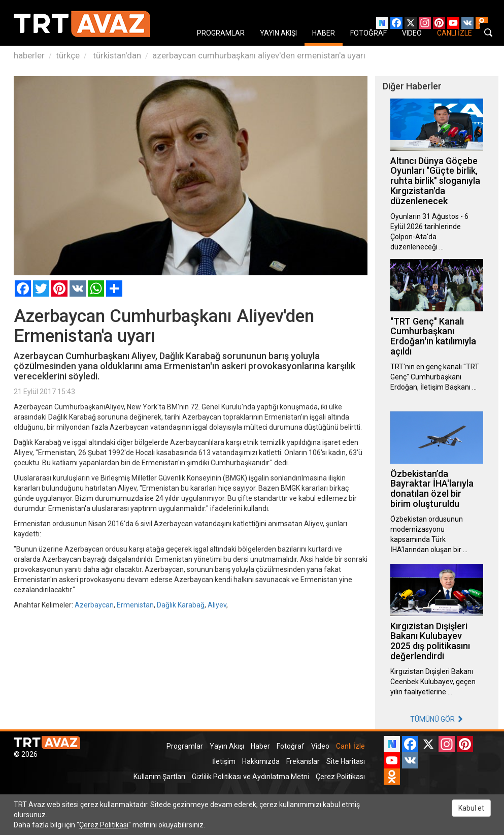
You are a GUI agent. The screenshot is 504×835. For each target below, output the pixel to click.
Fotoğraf (291, 746)
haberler (29, 55)
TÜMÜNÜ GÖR (437, 719)
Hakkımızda (261, 761)
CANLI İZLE (455, 33)
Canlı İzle (350, 746)
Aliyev (217, 605)
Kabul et (471, 808)
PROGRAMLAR (221, 33)
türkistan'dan (116, 55)
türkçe (68, 55)
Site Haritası (346, 761)
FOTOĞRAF (368, 33)
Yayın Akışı (227, 746)
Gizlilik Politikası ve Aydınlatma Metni (250, 777)
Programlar (185, 746)
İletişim (224, 761)
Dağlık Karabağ (181, 605)
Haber (260, 746)
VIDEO (412, 33)
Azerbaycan (94, 605)
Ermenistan (135, 605)
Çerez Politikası (340, 777)
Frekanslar (303, 761)
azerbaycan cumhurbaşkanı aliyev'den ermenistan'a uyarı (259, 55)
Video (320, 746)
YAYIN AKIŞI (278, 33)
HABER (324, 33)
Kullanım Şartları (159, 777)
